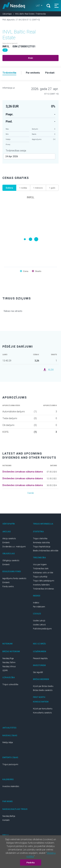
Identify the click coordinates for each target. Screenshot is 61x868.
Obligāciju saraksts (11, 561)
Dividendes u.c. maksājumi (14, 547)
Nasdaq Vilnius (9, 667)
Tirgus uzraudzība (10, 684)
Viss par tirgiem (40, 565)
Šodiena (9, 188)
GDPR (5, 671)
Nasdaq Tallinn (9, 662)
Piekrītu (30, 863)
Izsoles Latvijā (39, 621)
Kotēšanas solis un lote (43, 573)
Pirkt (31, 58)
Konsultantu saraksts (42, 713)
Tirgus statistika (40, 539)
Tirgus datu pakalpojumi (44, 581)
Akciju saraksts (9, 539)
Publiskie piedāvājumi (42, 629)
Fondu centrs (8, 587)
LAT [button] (38, 6)
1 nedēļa (23, 188)
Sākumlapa (7, 14)
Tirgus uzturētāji (40, 577)
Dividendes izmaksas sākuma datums (23, 472)
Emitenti (6, 543)
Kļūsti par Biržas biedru (43, 686)
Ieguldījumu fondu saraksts (14, 578)
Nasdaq (14, 6)
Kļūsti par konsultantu (43, 709)
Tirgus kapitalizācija (42, 547)
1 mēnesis (38, 188)
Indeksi (36, 603)
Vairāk (31, 493)
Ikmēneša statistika (41, 543)
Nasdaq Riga (8, 658)
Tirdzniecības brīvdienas (44, 589)
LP (5, 50)
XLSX (51, 370)
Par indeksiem (39, 607)
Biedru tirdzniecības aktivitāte (46, 551)
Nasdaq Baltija (9, 816)
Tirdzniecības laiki (41, 569)
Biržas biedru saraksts (43, 690)
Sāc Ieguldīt (38, 672)
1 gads (52, 188)
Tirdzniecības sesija (16, 151)
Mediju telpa (8, 742)
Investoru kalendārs (41, 585)
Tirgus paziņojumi (10, 764)
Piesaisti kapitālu (40, 658)
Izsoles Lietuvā (39, 625)
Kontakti (6, 820)
